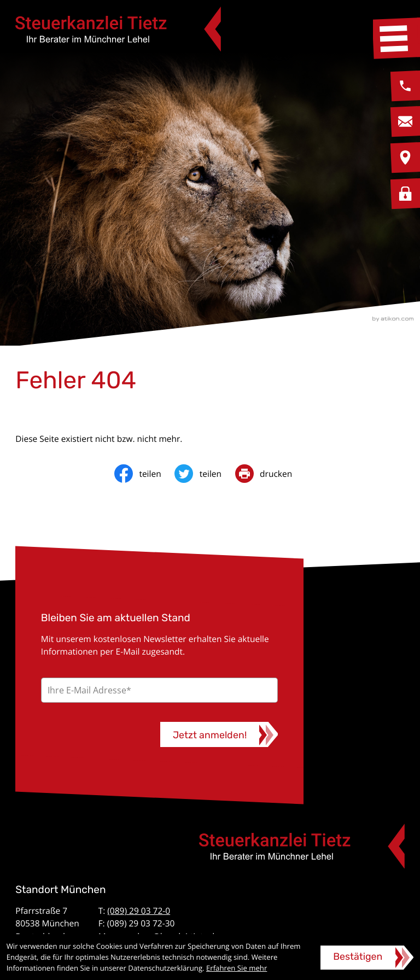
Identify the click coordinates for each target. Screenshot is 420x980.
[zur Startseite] (118, 29)
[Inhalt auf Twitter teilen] (205, 474)
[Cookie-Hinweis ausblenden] (367, 958)
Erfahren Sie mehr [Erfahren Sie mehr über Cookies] (237, 968)
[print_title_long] (270, 474)
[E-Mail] (159, 690)
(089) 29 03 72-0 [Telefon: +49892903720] (139, 911)
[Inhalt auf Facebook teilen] (144, 474)
